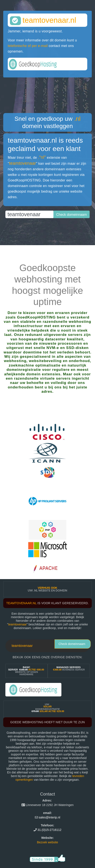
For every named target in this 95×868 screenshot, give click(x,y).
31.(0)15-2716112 (49, 830)
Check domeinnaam (72, 644)
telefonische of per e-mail (28, 46)
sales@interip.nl (50, 817)
